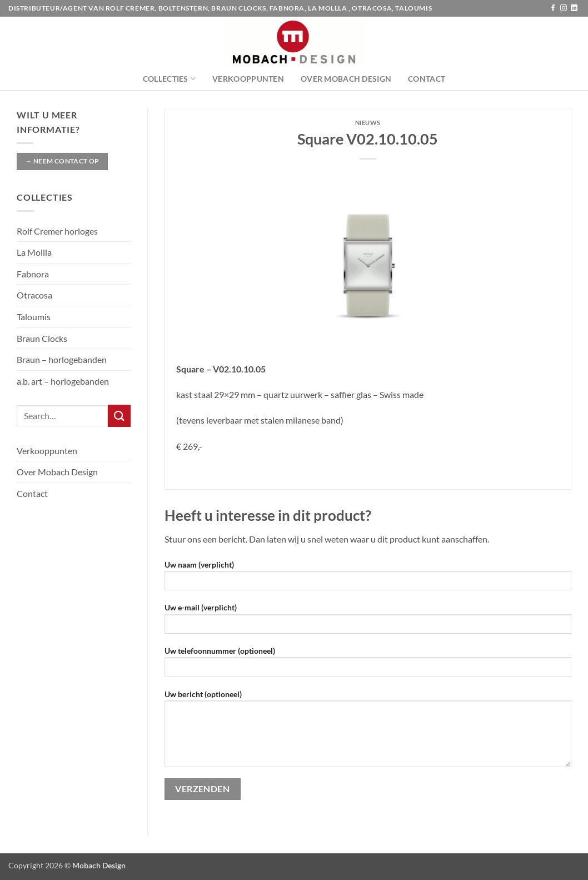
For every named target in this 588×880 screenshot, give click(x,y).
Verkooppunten (248, 79)
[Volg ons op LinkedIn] (574, 8)
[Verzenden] (119, 416)
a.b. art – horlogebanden (63, 381)
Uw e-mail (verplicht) (368, 622)
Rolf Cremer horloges (57, 231)
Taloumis (34, 317)
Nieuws (368, 123)
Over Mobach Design (346, 79)
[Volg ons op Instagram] (564, 8)
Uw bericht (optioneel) (368, 732)
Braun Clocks (42, 338)
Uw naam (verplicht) (368, 579)
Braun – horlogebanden (62, 359)
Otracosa (34, 295)
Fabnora (33, 274)
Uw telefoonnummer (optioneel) (368, 665)
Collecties (169, 79)
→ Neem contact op (62, 161)
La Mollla (34, 252)
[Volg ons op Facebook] (553, 8)
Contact (427, 79)
